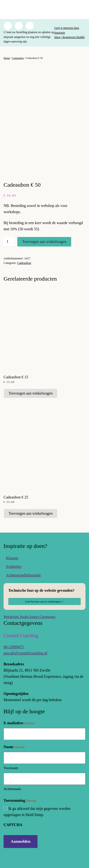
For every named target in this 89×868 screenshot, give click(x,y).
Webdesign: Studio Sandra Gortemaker (30, 617)
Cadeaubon (18, 58)
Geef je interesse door (67, 28)
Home (7, 58)
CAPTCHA (13, 825)
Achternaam (12, 789)
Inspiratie (60, 33)
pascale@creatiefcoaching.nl (25, 653)
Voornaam (11, 768)
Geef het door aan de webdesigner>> (44, 601)
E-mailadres (19, 723)
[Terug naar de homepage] (45, 10)
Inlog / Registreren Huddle (70, 37)
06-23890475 (14, 647)
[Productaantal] (9, 242)
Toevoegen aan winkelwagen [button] (30, 393)
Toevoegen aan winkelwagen (44, 242)
